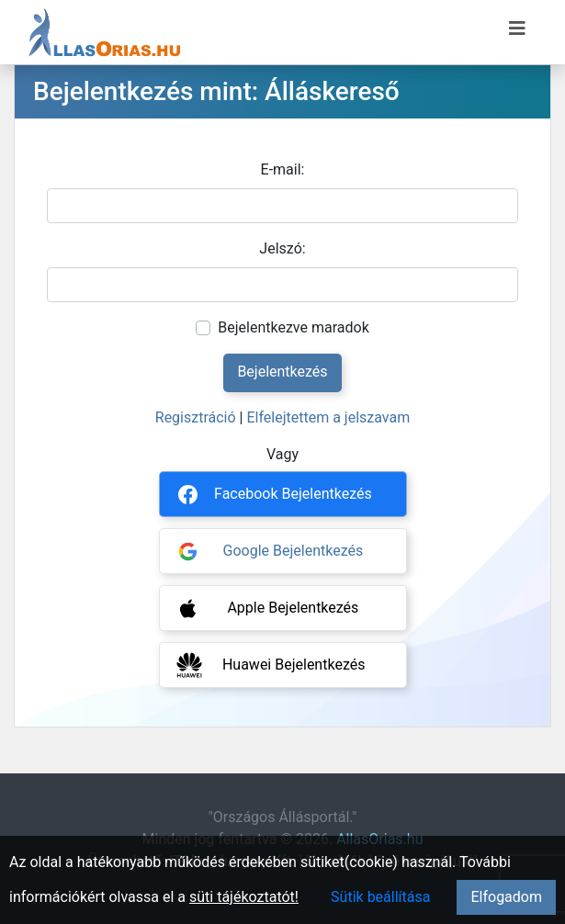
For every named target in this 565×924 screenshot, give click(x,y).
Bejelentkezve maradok (294, 327)
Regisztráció (196, 417)
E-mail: (283, 169)
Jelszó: (282, 248)
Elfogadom (506, 897)
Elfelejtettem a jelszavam (328, 417)
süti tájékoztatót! (244, 897)
